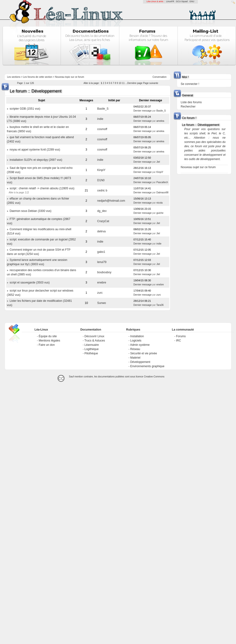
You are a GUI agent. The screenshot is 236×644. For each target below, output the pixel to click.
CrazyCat (103, 221)
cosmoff (102, 129)
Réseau (135, 349)
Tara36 (160, 305)
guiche (160, 213)
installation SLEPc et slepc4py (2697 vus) (36, 160)
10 (120, 83)
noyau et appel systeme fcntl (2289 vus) (35, 150)
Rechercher (188, 107)
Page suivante (151, 83)
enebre (102, 283)
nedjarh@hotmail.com (111, 201)
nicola (159, 203)
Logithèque (91, 349)
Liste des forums (191, 102)
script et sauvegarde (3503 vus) (30, 283)
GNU (192, 1)
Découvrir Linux (94, 336)
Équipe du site (48, 336)
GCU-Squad (182, 1)
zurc (100, 293)
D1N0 (101, 180)
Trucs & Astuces (95, 341)
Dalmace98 (162, 193)
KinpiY (101, 170)
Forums (181, 336)
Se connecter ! (190, 84)
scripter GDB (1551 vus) (25, 109)
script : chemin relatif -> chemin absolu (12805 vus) (42, 188)
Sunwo (102, 303)
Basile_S (103, 109)
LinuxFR (170, 1)
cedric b (102, 190)
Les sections (14, 77)
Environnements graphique (147, 366)
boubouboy (104, 272)
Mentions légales (49, 341)
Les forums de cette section (38, 77)
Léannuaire (92, 345)
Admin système (140, 345)
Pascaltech (162, 182)
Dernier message (143, 111)
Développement (140, 362)
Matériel (135, 358)
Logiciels (136, 341)
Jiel (158, 162)
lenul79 (102, 262)
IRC (178, 341)
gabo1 (101, 252)
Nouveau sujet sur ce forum (198, 167)
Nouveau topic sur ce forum (70, 77)
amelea (160, 121)
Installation (137, 336)
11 (123, 83)
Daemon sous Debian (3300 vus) (30, 211)
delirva (101, 231)
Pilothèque (91, 353)
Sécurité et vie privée (144, 353)
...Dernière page (134, 83)
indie (100, 119)
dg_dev (102, 211)
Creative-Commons (154, 377)
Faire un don (47, 345)
